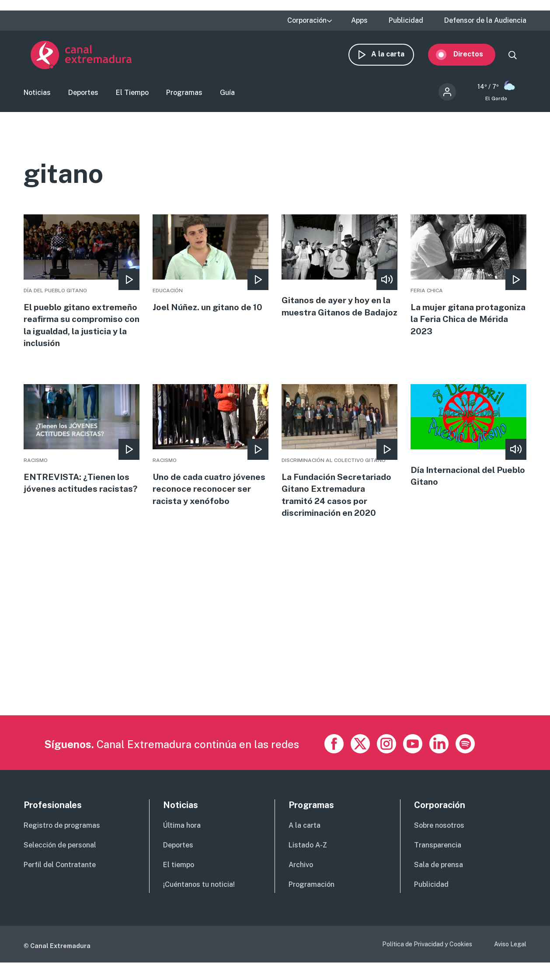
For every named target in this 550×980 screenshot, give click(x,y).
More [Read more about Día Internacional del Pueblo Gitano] (468, 452)
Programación (312, 902)
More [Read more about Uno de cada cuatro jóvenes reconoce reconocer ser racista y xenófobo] (211, 468)
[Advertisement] (275, 672)
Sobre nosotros (439, 843)
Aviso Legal (510, 962)
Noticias (37, 94)
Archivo (301, 882)
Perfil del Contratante (60, 882)
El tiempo (179, 882)
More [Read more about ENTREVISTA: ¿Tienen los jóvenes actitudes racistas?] (82, 456)
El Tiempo (132, 94)
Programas (184, 94)
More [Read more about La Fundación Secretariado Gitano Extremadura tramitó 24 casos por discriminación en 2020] (339, 468)
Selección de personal (60, 863)
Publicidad (406, 21)
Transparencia (438, 863)
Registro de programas (62, 843)
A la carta (395, 56)
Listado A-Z (308, 863)
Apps (359, 21)
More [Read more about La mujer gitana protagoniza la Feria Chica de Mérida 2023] (468, 279)
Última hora (182, 843)
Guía (227, 94)
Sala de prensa (439, 882)
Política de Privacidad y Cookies (427, 962)
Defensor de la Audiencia (485, 21)
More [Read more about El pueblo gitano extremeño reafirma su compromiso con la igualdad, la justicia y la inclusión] (82, 291)
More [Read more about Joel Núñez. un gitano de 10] (211, 267)
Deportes (83, 94)
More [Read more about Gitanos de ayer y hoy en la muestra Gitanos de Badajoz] (339, 276)
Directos (475, 56)
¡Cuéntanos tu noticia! (199, 902)
